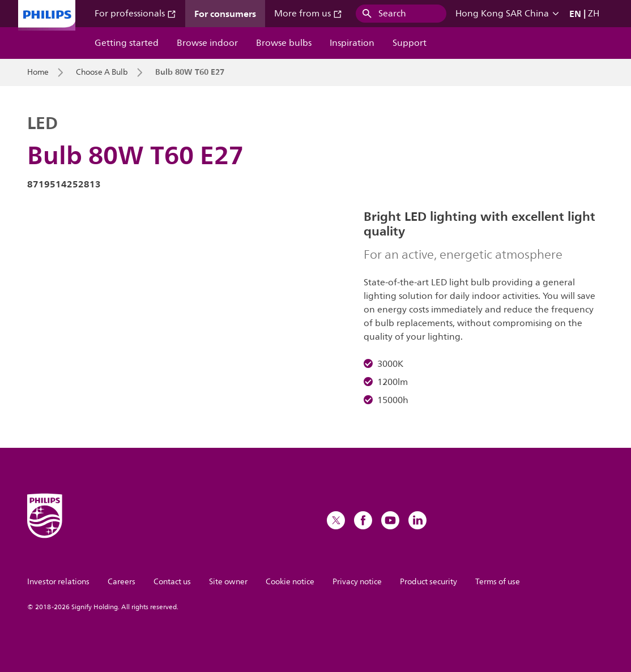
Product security (429, 582)
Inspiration (352, 43)
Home (38, 72)
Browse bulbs (284, 43)
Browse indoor (207, 43)
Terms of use (498, 582)
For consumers (225, 14)
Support (410, 43)
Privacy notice (357, 582)
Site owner (228, 582)
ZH (594, 14)
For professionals (135, 14)
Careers (121, 582)
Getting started (127, 43)
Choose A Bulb (102, 72)
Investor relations (58, 582)
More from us (308, 14)
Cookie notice (290, 582)
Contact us (172, 582)
